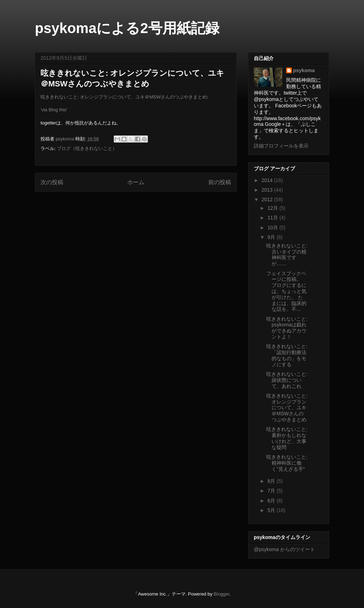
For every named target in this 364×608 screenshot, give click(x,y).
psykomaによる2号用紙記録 (127, 28)
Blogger (221, 594)
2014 (268, 180)
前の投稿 (220, 182)
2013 (268, 190)
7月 (272, 491)
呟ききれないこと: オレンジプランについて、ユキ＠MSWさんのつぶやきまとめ (124, 97)
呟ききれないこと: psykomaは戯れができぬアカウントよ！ (287, 328)
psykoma (304, 70)
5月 (272, 510)
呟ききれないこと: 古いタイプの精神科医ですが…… (287, 255)
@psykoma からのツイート (284, 549)
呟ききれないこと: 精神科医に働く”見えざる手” (287, 463)
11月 (273, 218)
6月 (272, 501)
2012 (268, 199)
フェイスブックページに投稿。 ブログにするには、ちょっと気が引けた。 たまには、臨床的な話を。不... (286, 291)
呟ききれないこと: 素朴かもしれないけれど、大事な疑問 (287, 438)
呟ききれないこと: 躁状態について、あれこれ (287, 380)
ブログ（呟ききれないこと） (87, 148)
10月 (273, 228)
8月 (272, 481)
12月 (273, 208)
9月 (272, 237)
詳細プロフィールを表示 (281, 146)
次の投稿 (52, 182)
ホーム (136, 182)
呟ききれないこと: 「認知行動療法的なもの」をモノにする (287, 355)
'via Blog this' (54, 110)
